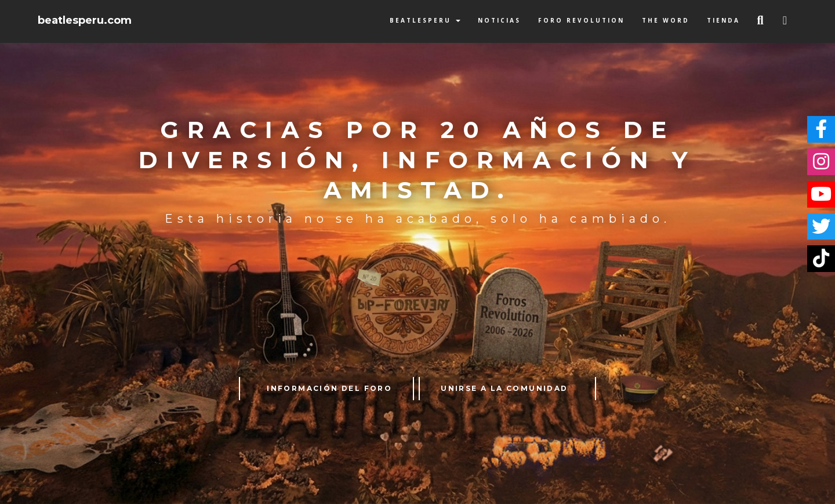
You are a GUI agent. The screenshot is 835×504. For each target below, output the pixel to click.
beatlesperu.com (85, 20)
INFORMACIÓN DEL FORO (329, 388)
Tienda (723, 20)
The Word (666, 20)
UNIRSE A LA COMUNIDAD (504, 388)
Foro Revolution (581, 20)
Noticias (499, 20)
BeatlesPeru (425, 20)
